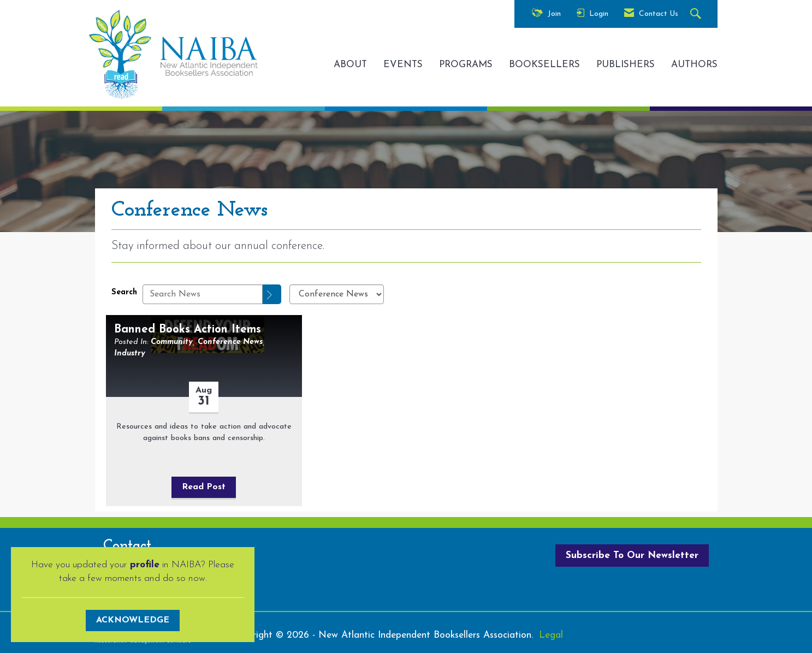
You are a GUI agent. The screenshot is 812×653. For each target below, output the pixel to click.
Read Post (204, 487)
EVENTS (403, 65)
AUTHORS (694, 65)
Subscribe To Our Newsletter (632, 556)
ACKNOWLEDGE (133, 620)
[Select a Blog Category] (337, 294)
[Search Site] (697, 14)
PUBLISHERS (626, 65)
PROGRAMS (466, 65)
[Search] (272, 294)
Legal (551, 635)
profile (145, 565)
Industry (130, 354)
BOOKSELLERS (544, 65)
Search (124, 292)
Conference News (230, 342)
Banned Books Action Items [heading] (188, 330)
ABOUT (350, 65)
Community (172, 342)
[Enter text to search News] (203, 294)
